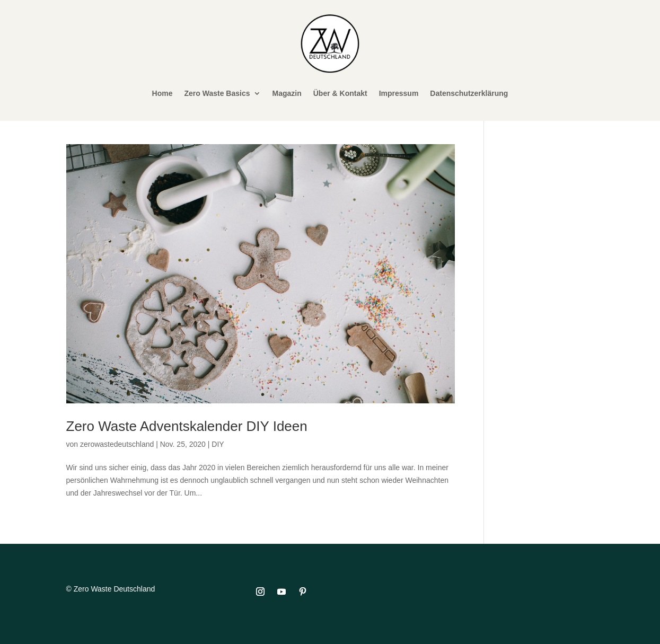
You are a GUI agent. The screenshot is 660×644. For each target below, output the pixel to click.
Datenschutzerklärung (469, 93)
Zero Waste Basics (217, 93)
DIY (218, 444)
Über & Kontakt (340, 93)
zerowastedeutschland (117, 444)
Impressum (399, 93)
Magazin (287, 93)
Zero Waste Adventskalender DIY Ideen (187, 426)
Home (162, 93)
